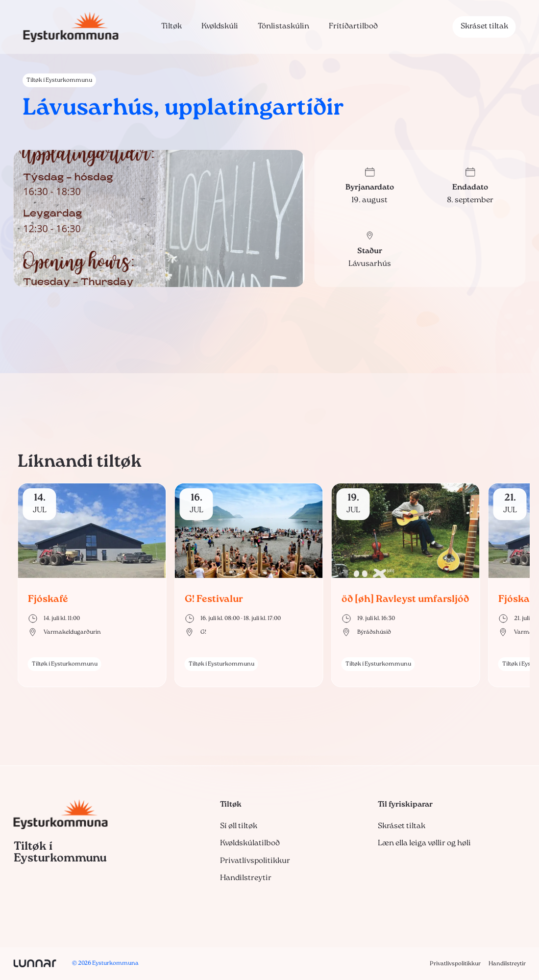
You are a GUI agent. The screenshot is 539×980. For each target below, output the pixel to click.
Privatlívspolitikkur (255, 861)
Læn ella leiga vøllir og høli (424, 843)
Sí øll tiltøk (239, 826)
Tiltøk (171, 26)
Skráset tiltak (484, 26)
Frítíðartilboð (353, 26)
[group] (92, 585)
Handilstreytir (246, 878)
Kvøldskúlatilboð (250, 843)
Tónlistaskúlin (283, 26)
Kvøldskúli (220, 26)
